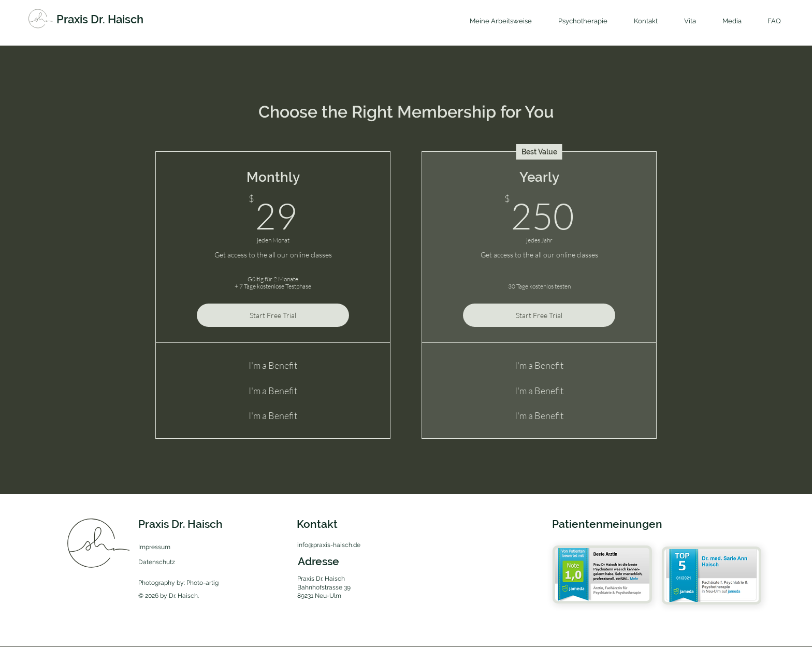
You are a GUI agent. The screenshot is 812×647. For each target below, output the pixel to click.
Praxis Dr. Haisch (100, 19)
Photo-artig (202, 583)
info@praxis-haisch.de (329, 545)
